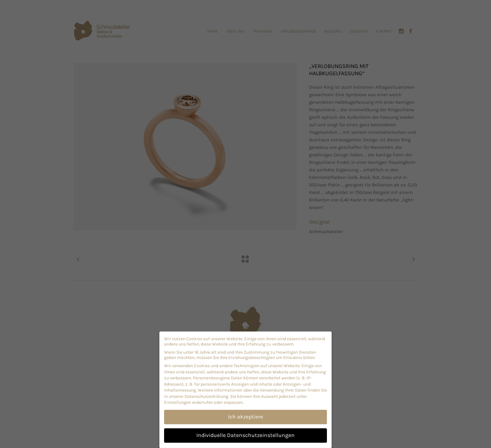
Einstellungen (178, 400)
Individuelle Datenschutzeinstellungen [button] (246, 432)
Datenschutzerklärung (206, 394)
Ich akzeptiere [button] (246, 414)
